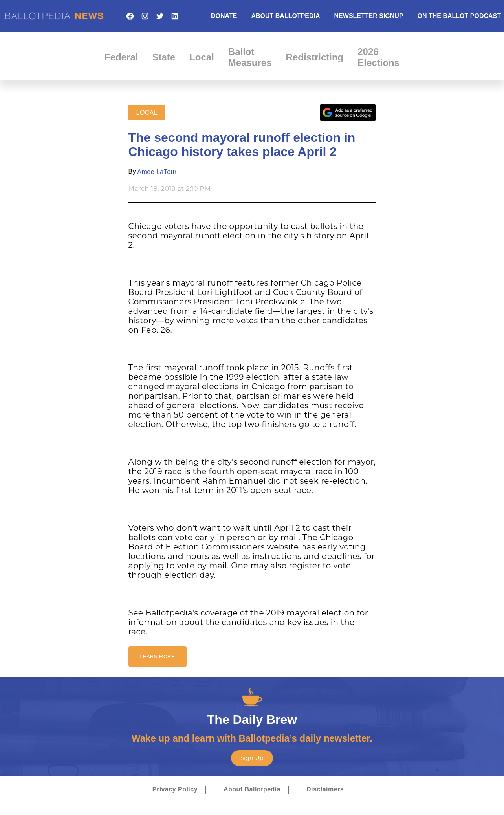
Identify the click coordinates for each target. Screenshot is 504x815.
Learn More (158, 657)
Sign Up (252, 758)
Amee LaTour (157, 172)
